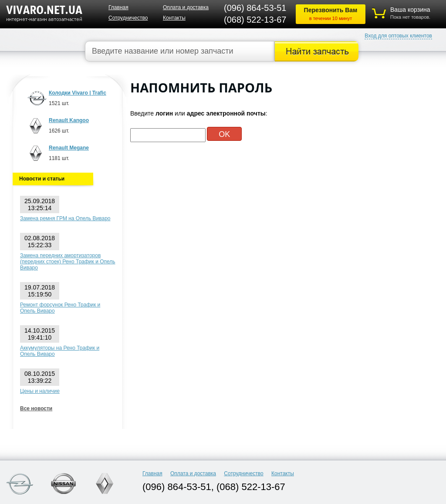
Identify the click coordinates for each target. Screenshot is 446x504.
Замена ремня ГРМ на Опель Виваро (65, 218)
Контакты (174, 18)
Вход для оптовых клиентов (398, 36)
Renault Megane (69, 148)
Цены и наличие (40, 391)
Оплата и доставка (186, 7)
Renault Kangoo (69, 120)
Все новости (36, 409)
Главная (118, 7)
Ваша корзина (410, 10)
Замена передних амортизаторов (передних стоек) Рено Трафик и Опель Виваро (68, 262)
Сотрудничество (128, 18)
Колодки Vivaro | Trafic (78, 93)
